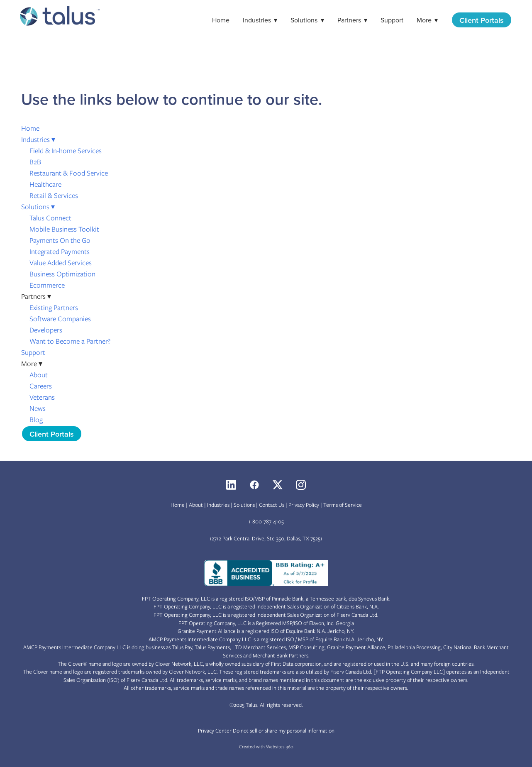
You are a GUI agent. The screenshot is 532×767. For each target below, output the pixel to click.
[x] (278, 485)
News (38, 408)
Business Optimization (62, 274)
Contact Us (272, 505)
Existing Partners (54, 308)
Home (221, 20)
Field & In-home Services (66, 151)
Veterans (42, 397)
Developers (46, 330)
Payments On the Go (60, 240)
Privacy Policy (304, 505)
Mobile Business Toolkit (64, 229)
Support (392, 20)
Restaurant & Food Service (69, 173)
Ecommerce (47, 285)
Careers (41, 386)
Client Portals (482, 20)
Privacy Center (215, 731)
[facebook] (254, 485)
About (39, 375)
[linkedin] (231, 485)
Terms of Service (343, 505)
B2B (35, 162)
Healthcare (45, 184)
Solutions (307, 20)
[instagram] (301, 485)
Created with (266, 747)
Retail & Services (54, 195)
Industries (260, 20)
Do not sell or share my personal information (284, 731)
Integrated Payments (60, 252)
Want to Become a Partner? (70, 341)
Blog (36, 420)
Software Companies (60, 319)
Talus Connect (50, 218)
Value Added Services (61, 263)
